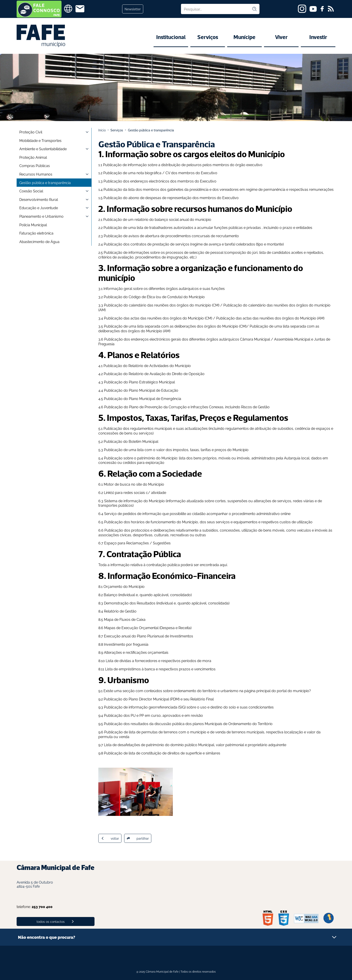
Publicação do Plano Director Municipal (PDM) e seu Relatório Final (159, 699)
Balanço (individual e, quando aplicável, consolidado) (148, 595)
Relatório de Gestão (120, 611)
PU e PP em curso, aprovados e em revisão (167, 715)
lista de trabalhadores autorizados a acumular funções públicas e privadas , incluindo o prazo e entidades (225, 227)
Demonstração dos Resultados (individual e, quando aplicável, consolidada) (167, 603)
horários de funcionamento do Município (164, 522)
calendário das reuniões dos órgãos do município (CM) (174, 305)
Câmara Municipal (255, 339)
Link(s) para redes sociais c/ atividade (135, 492)
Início (102, 130)
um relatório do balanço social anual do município (170, 219)
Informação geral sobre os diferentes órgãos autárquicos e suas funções (164, 288)
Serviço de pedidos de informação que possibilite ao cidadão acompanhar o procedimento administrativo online (197, 513)
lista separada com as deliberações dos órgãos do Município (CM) (192, 326)
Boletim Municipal (143, 441)
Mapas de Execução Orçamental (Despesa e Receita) (148, 628)
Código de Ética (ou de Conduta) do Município (167, 297)
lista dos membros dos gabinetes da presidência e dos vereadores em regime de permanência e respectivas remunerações (231, 189)
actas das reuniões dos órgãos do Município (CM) (171, 318)
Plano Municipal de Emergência (155, 398)
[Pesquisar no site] (216, 9)
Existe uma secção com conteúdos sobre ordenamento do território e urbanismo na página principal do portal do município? (207, 691)
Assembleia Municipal (292, 339)
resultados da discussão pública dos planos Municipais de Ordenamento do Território (202, 724)
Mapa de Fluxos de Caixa (125, 619)
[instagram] (302, 9)
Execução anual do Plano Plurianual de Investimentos (148, 636)
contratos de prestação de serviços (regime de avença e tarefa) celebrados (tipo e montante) (207, 244)
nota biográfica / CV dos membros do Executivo (177, 173)
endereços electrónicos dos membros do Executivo (173, 181)
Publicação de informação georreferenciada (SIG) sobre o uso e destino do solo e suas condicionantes (189, 707)
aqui (223, 565)
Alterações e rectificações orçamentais (136, 652)
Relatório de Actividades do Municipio (160, 365)
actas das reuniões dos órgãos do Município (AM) (284, 318)
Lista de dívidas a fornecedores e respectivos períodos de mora (158, 661)
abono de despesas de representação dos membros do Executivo (184, 198)
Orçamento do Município (124, 586)
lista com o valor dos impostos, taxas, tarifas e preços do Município (192, 450)
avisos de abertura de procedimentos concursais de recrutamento (184, 236)
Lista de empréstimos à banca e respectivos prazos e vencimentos (160, 669)
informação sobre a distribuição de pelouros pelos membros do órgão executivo (195, 165)
